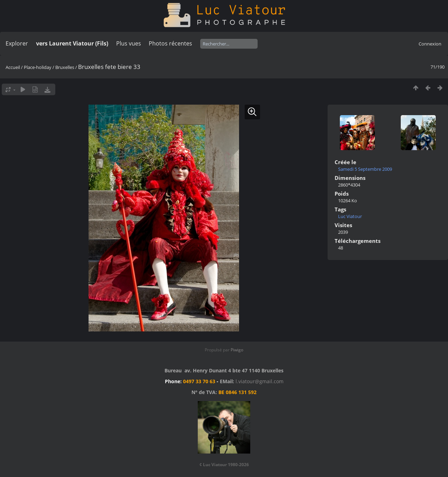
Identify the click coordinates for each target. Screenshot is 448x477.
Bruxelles (65, 67)
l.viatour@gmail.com (260, 381)
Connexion (430, 44)
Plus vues (129, 43)
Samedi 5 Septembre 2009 (365, 169)
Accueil (13, 67)
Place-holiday (38, 67)
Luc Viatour (350, 216)
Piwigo (237, 350)
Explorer (17, 43)
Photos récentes (170, 43)
